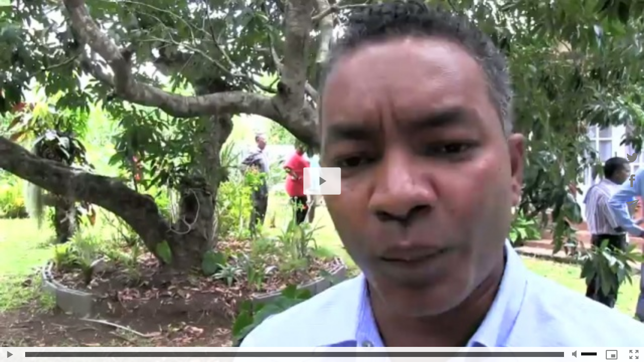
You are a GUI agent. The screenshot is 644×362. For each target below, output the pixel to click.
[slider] (295, 354)
